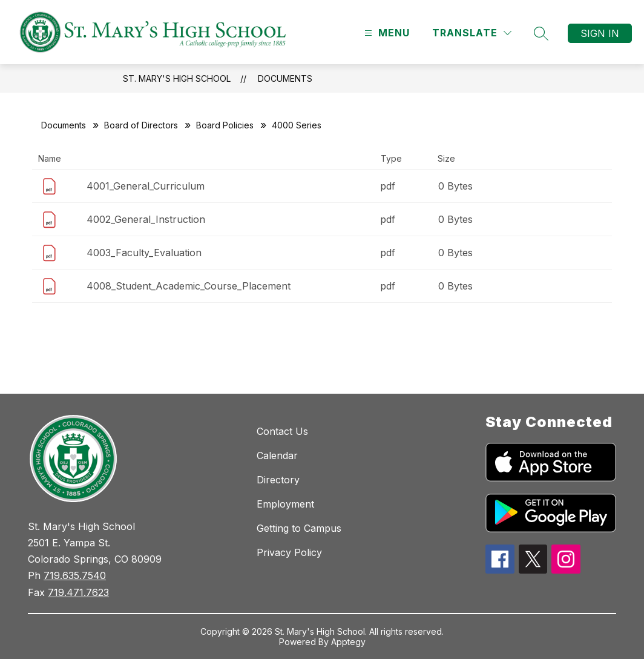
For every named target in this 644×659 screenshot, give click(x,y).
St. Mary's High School (177, 78)
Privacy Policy (289, 552)
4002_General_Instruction (146, 219)
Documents (285, 78)
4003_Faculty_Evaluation (144, 253)
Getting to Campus (299, 528)
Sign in (600, 33)
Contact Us (282, 431)
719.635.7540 (75, 575)
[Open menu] (386, 33)
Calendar (277, 455)
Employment (285, 504)
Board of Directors (141, 125)
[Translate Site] (472, 33)
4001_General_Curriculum (146, 186)
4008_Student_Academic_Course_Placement (189, 286)
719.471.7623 (78, 592)
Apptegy (348, 642)
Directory (278, 480)
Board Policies (225, 125)
